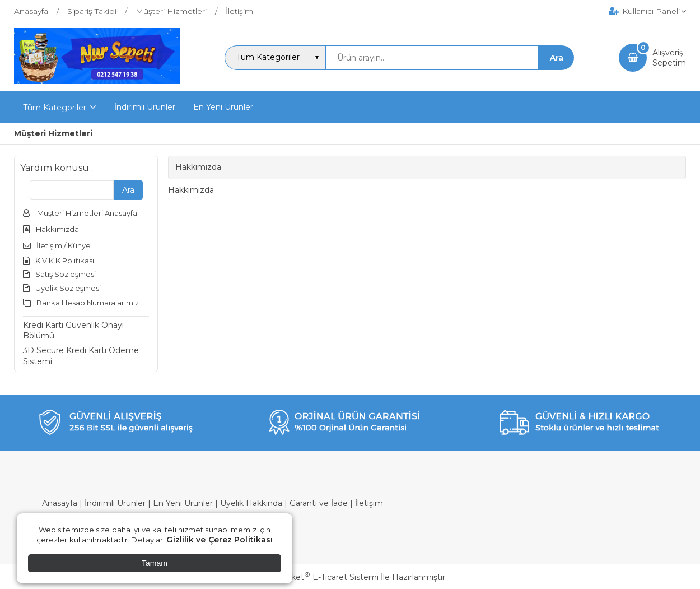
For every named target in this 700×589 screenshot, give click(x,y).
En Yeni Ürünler (183, 503)
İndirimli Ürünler (115, 503)
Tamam (155, 563)
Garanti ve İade (319, 503)
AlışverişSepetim (669, 58)
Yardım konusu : (57, 168)
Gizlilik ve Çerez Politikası (220, 540)
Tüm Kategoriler (55, 108)
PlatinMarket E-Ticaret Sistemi (316, 577)
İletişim (369, 503)
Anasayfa (60, 503)
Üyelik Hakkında (251, 503)
